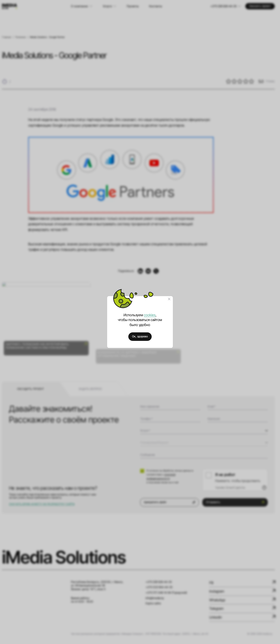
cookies (150, 315)
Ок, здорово (140, 336)
